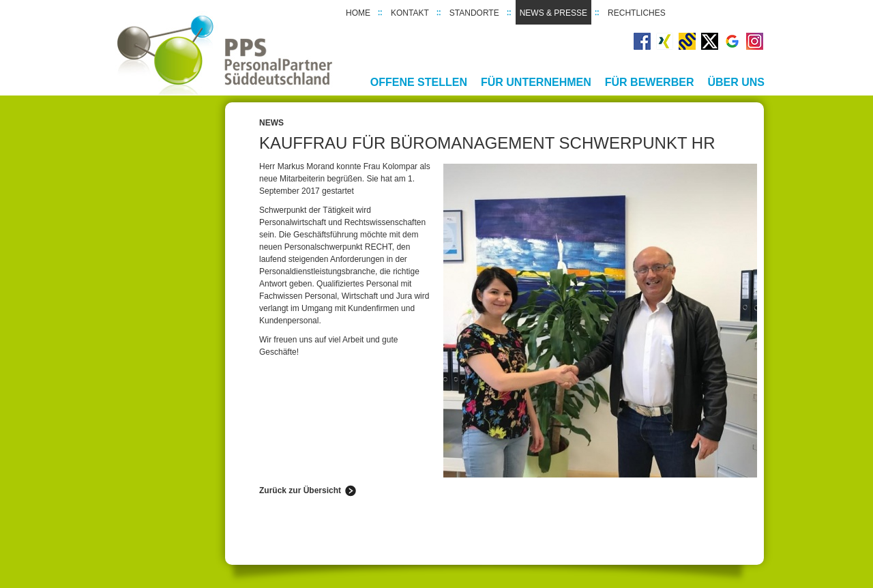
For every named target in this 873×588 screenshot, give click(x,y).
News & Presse (553, 13)
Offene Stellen (419, 82)
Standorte (474, 13)
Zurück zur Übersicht (300, 490)
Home (358, 13)
